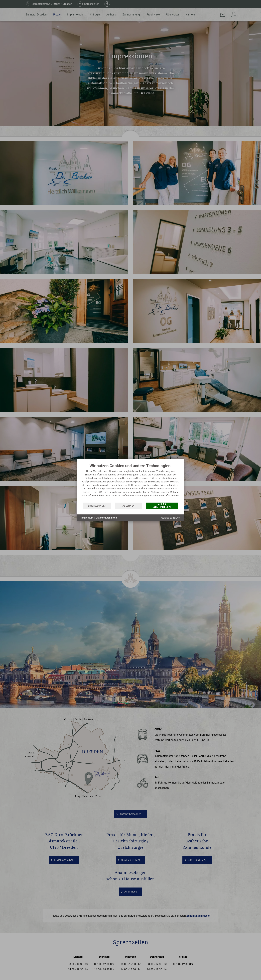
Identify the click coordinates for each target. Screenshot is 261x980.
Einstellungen (97, 506)
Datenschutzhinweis (107, 518)
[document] (130, 483)
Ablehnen (129, 506)
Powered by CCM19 (170, 518)
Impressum (87, 518)
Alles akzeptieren (162, 506)
